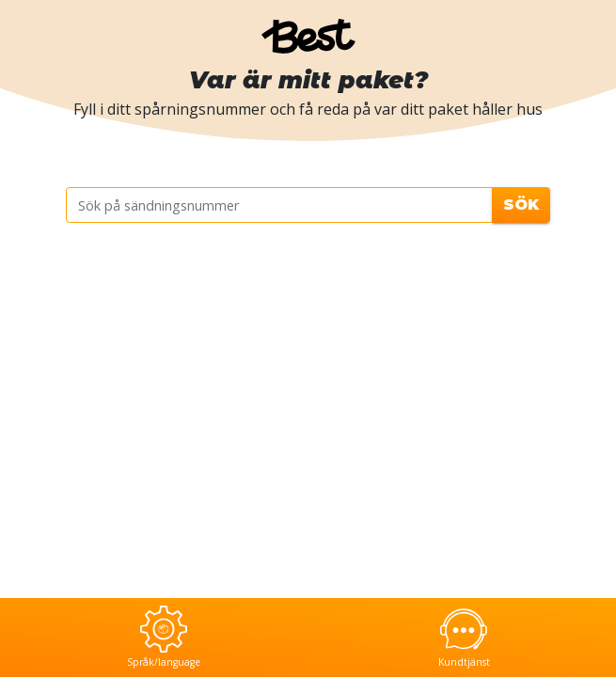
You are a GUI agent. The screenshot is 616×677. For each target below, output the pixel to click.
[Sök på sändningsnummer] (280, 205)
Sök (521, 205)
